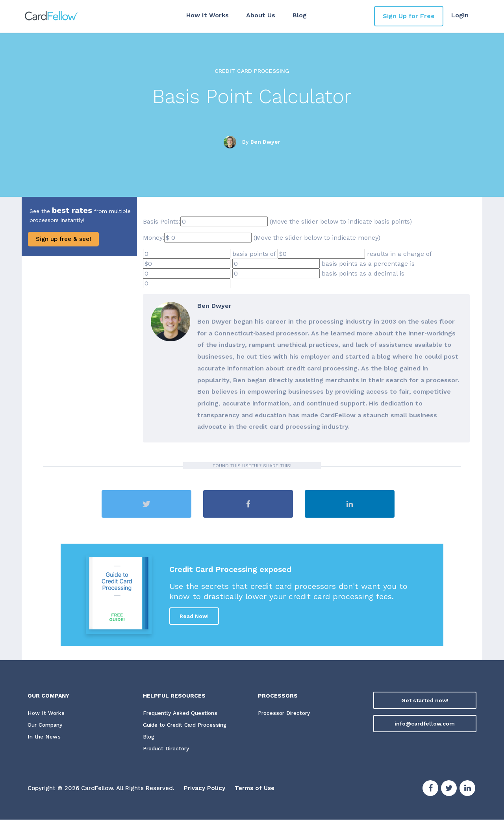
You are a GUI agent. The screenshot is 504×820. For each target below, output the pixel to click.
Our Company (46, 725)
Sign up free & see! (63, 239)
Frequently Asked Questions (181, 713)
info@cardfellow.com (425, 724)
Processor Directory (285, 713)
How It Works (207, 15)
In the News (44, 737)
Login (460, 15)
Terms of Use (255, 789)
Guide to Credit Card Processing (188, 725)
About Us (260, 15)
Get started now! (425, 700)
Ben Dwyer (265, 142)
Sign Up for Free (409, 16)
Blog (299, 15)
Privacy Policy (205, 789)
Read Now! (194, 616)
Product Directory (168, 749)
